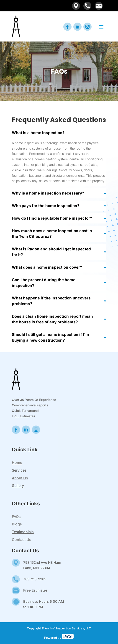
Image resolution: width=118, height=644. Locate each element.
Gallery (18, 486)
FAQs (16, 517)
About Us (20, 478)
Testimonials (23, 532)
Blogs (17, 524)
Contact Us (22, 540)
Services (19, 470)
